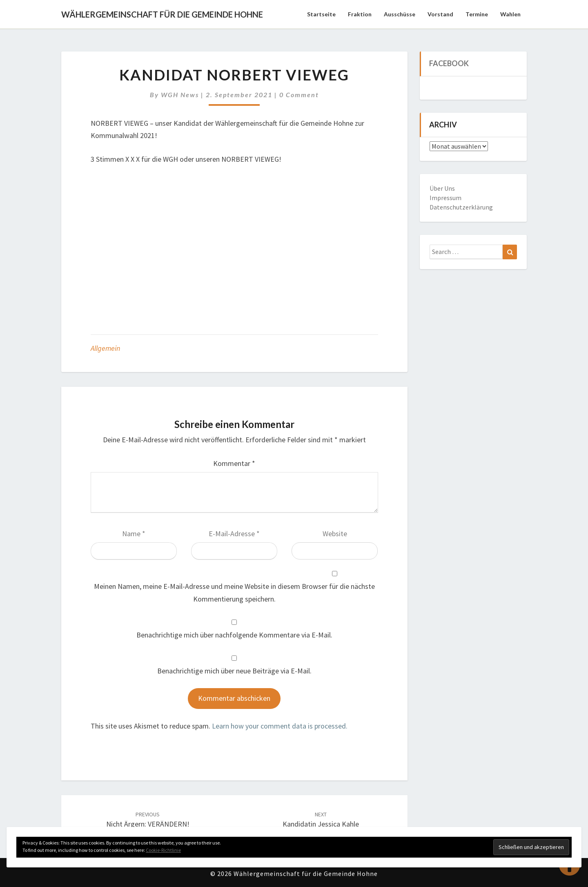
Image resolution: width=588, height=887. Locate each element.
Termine (477, 14)
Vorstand (440, 14)
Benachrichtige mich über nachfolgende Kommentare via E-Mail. (234, 635)
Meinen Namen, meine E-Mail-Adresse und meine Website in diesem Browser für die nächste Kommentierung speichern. (234, 593)
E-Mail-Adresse (234, 534)
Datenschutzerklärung (461, 207)
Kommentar (234, 463)
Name (134, 534)
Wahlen (510, 14)
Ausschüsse (400, 14)
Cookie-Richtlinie (163, 850)
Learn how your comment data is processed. (280, 726)
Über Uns (442, 188)
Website (335, 534)
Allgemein (105, 348)
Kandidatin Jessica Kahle (321, 820)
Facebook (449, 63)
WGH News (180, 95)
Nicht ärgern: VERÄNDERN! (148, 820)
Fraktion (360, 14)
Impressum (445, 198)
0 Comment (299, 95)
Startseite (321, 14)
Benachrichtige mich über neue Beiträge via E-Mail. (234, 671)
